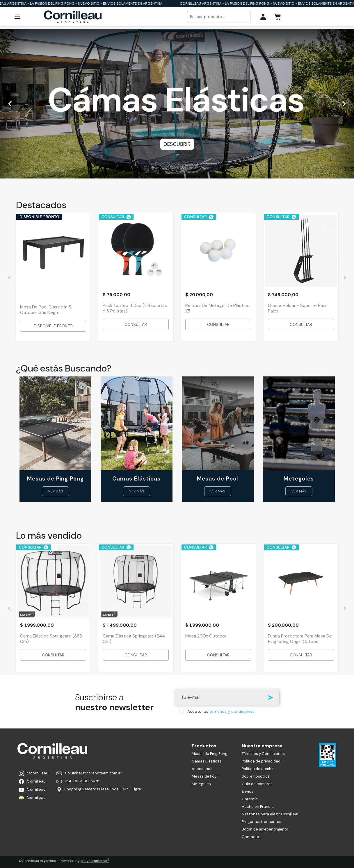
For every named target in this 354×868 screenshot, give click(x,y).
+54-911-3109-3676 (78, 781)
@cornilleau (33, 773)
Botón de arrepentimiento (265, 829)
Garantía (250, 799)
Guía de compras (257, 784)
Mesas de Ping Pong (210, 754)
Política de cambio (258, 769)
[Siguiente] (343, 104)
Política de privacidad (261, 761)
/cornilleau (32, 782)
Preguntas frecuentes (262, 822)
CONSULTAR (136, 324)
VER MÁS (55, 491)
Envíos (248, 791)
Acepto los (221, 711)
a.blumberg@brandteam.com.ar (89, 773)
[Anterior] (11, 104)
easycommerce (95, 861)
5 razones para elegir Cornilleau (271, 814)
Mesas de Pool (205, 776)
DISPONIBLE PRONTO (53, 326)
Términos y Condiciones (263, 754)
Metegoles (201, 784)
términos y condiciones (232, 711)
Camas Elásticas (207, 761)
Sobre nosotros (256, 776)
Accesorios (202, 769)
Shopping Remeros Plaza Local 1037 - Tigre (99, 790)
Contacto (250, 837)
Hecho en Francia (258, 807)
